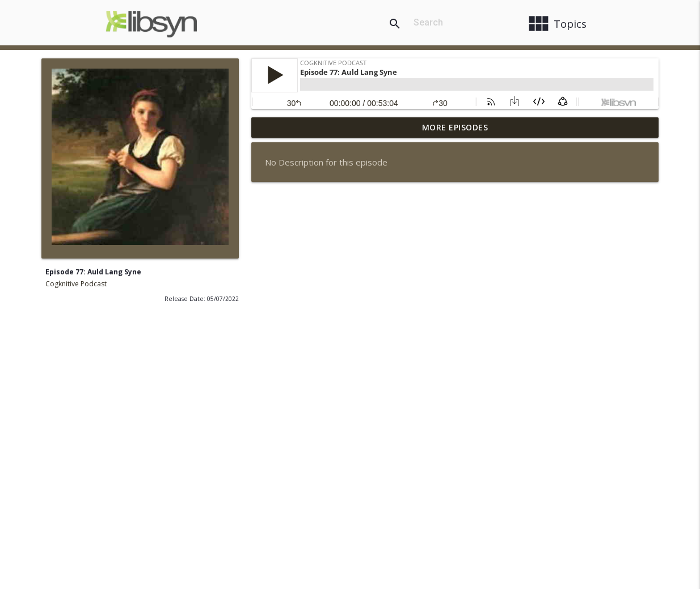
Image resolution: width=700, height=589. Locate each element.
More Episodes (455, 127)
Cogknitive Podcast (76, 284)
